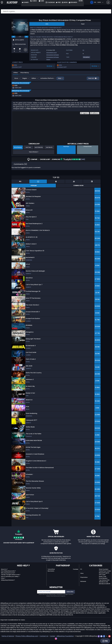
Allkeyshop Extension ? (8, 583)
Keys (60, 78)
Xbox (82, 577)
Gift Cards (102, 578)
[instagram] (56, 642)
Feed (83, 24)
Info (47, 24)
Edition (34, 78)
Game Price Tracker (105, 574)
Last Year (28, 151)
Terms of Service (8, 639)
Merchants (51, 574)
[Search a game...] (56, 11)
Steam (48, 59)
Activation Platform (47, 78)
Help (105, 641)
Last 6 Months (39, 151)
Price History (25, 73)
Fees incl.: (92, 78)
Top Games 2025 (104, 583)
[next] (26, 37)
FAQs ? (3, 582)
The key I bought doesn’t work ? (11, 578)
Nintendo (83, 585)
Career (52, 639)
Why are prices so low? (8, 576)
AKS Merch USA (103, 585)
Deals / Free (103, 580)
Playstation (84, 581)
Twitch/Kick (51, 573)
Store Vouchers (104, 573)
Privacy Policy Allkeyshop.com (27, 639)
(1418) (73, 163)
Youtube (76, 573)
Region (25, 78)
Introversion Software (53, 55)
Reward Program (104, 576)
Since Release (18, 151)
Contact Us (44, 639)
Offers (16, 73)
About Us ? (4, 573)
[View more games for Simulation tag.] (87, 58)
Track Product (34, 155)
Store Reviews (103, 582)
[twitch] (99, 639)
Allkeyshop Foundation (65, 639)
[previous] (13, 37)
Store (16, 78)
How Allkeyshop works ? (8, 574)
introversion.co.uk (51, 53)
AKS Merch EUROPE (105, 587)
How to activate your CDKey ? (10, 580)
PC (81, 573)
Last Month (49, 151)
